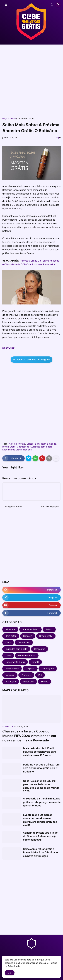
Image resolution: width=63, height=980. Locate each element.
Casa (8, 642)
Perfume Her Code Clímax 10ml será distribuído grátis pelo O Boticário (42, 768)
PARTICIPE (8, 348)
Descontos (40, 649)
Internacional (12, 668)
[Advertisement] (31, 81)
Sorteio (44, 681)
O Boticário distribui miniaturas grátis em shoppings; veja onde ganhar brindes (42, 802)
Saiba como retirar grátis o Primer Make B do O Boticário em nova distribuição (40, 852)
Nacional (28, 450)
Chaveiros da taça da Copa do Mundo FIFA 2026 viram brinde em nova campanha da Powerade (29, 736)
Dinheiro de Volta (27, 655)
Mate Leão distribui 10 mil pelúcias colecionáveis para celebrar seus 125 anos (40, 752)
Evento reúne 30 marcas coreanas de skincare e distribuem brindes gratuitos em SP (40, 820)
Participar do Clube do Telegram (31, 359)
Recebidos (28, 681)
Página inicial (9, 119)
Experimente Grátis (12, 450)
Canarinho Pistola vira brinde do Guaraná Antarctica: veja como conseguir (40, 836)
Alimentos (10, 629)
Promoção (11, 681)
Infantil (35, 662)
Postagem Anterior (13, 507)
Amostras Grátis (26, 119)
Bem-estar (40, 444)
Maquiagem (48, 668)
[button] (6, 5)
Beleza (30, 444)
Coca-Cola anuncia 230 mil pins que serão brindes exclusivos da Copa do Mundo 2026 (41, 786)
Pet (40, 675)
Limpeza (30, 668)
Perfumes (26, 675)
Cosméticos (23, 447)
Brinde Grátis (9, 447)
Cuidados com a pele (41, 447)
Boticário (52, 444)
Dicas (8, 655)
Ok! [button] (10, 973)
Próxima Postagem (50, 507)
